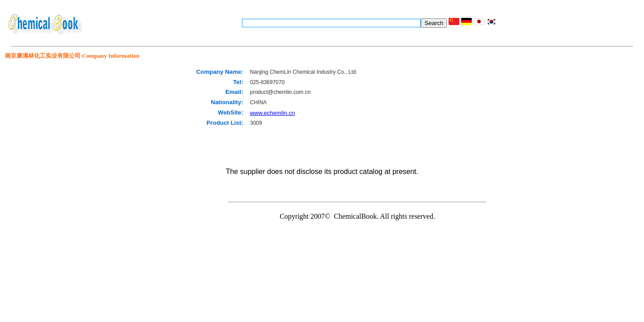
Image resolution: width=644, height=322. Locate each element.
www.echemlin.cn (272, 113)
